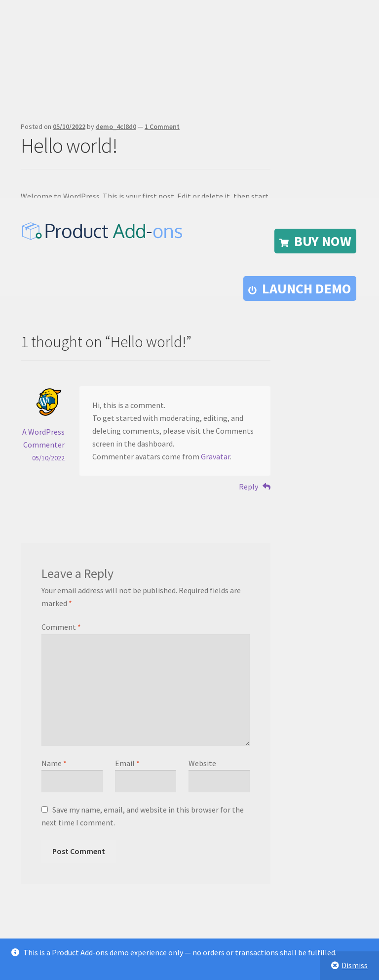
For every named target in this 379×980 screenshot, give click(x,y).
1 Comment (162, 126)
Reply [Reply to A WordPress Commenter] (248, 487)
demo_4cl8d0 (116, 126)
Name (54, 763)
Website (202, 763)
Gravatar (215, 456)
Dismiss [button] (355, 965)
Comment (61, 627)
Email (127, 763)
